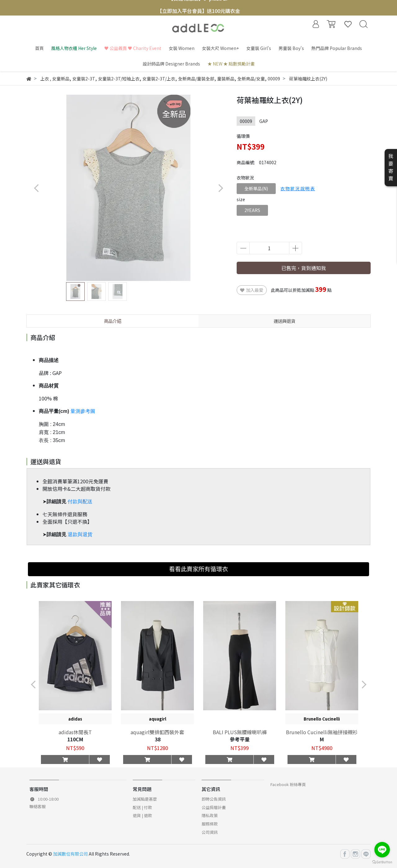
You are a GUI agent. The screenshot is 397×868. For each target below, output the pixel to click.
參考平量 (240, 739)
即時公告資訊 (214, 799)
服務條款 (210, 824)
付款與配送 (80, 502)
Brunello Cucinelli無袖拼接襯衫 (322, 732)
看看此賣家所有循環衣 (198, 569)
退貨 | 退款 (142, 815)
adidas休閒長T (75, 732)
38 (158, 739)
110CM (75, 739)
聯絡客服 (38, 806)
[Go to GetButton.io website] (382, 862)
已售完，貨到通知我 (304, 268)
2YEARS (252, 210)
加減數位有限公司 (70, 854)
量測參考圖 (83, 411)
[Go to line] (382, 850)
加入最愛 (252, 290)
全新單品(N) (256, 188)
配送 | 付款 (142, 807)
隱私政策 (210, 815)
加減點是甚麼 (145, 799)
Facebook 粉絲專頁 (288, 784)
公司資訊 (210, 832)
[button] (220, 188)
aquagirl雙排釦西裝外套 (157, 732)
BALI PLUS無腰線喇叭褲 (240, 732)
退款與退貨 (80, 534)
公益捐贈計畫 (214, 807)
